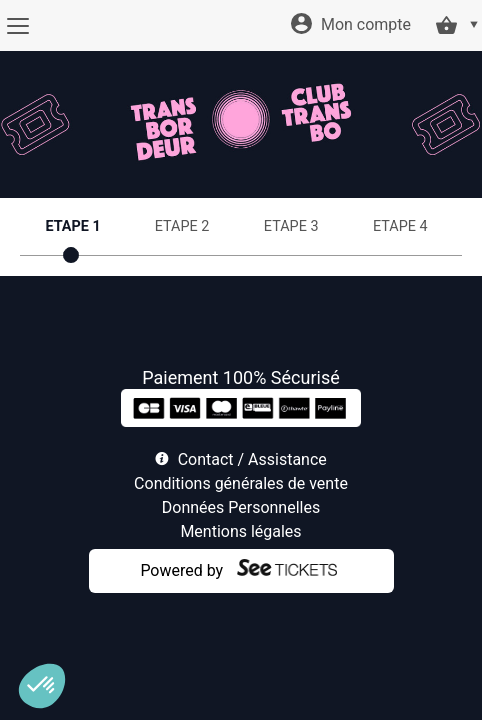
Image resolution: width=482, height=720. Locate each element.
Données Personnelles (241, 507)
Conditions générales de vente (241, 483)
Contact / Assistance (252, 459)
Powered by (181, 570)
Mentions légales (240, 531)
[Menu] (17, 26)
